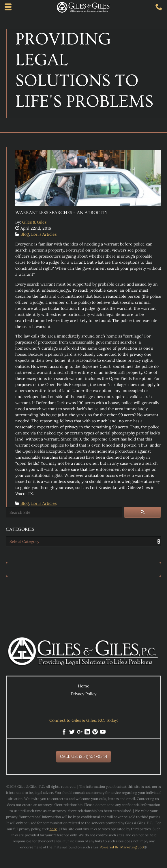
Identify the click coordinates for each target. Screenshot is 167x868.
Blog (25, 234)
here (53, 829)
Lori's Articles (44, 234)
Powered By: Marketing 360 (122, 847)
